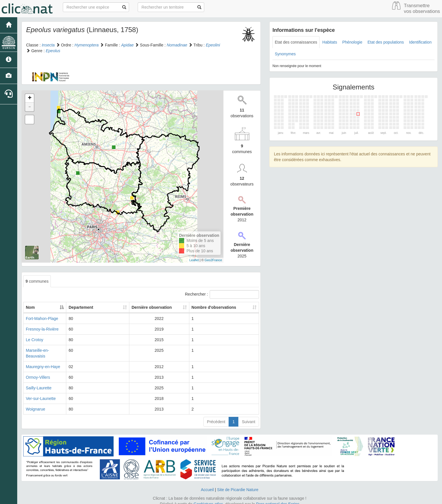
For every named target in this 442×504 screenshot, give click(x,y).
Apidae (127, 45)
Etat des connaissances (296, 42)
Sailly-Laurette (39, 382)
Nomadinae (177, 45)
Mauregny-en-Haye (43, 361)
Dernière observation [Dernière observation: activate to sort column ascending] (149, 307)
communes (37, 281)
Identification (420, 42)
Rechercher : (222, 294)
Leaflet (194, 260)
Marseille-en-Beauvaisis (47, 350)
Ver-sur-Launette (41, 393)
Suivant (249, 416)
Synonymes (285, 54)
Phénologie (352, 42)
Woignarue (35, 403)
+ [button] (30, 98)
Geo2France (213, 260)
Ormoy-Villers (38, 372)
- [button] (30, 107)
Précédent (216, 416)
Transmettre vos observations (422, 8)
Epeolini (213, 45)
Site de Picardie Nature (238, 484)
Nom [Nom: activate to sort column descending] (30, 307)
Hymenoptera (87, 45)
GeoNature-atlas (208, 498)
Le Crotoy (35, 340)
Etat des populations (386, 42)
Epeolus (53, 51)
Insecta (48, 45)
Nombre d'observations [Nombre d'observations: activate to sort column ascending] (215, 307)
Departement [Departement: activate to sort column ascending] (96, 307)
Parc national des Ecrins (278, 498)
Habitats (330, 42)
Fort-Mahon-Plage (42, 319)
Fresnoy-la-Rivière (42, 329)
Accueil (207, 484)
